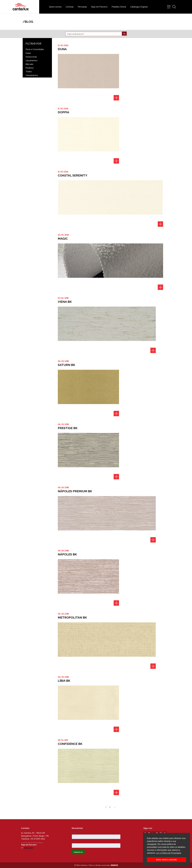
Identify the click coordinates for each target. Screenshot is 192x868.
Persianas (82, 7)
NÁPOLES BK (67, 554)
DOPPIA (63, 112)
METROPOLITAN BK (72, 617)
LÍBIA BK (64, 681)
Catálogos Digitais (139, 7)
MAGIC (63, 239)
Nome (74, 842)
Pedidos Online (119, 7)
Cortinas (70, 7)
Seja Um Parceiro (99, 7)
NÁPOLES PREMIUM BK (75, 491)
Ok (124, 34)
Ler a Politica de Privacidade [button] (169, 853)
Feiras (28, 53)
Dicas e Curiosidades (35, 49)
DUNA (62, 49)
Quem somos (55, 7)
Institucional (31, 57)
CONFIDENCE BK (70, 744)
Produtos (30, 68)
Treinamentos (32, 75)
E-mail (74, 833)
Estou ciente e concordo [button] (166, 860)
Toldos (29, 72)
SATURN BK (66, 365)
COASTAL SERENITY (73, 175)
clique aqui (28, 848)
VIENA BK (65, 302)
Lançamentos (32, 61)
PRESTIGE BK (68, 428)
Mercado (29, 64)
